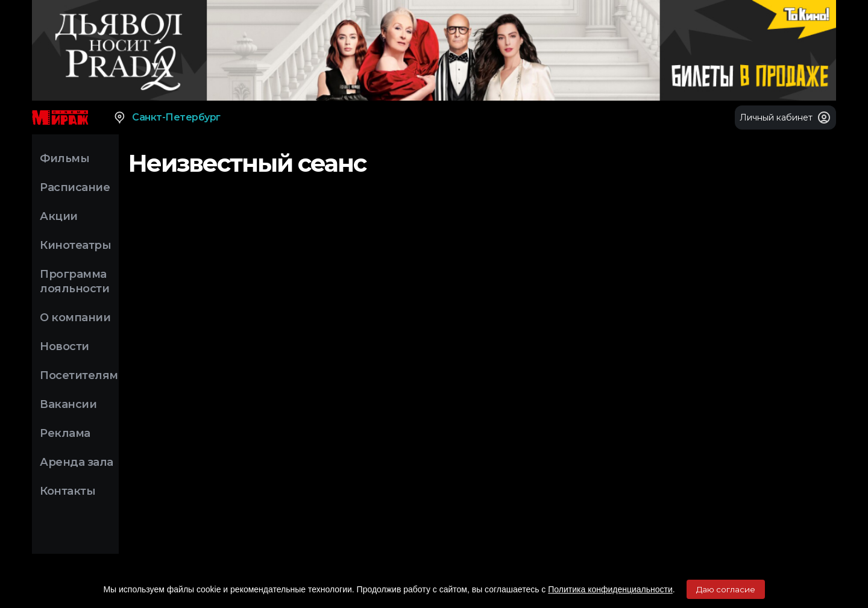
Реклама (65, 433)
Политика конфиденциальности (610, 589)
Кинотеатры (75, 245)
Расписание (75, 187)
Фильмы (64, 158)
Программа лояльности (74, 281)
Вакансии (68, 404)
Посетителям (79, 375)
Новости (64, 346)
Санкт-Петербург (167, 118)
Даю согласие (726, 589)
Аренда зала (77, 462)
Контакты (68, 491)
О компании (75, 318)
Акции (59, 216)
